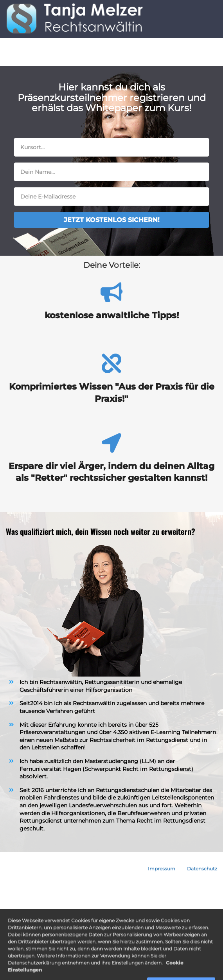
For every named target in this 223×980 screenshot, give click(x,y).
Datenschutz (202, 869)
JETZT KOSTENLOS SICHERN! (112, 220)
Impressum (162, 869)
